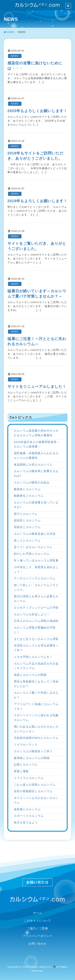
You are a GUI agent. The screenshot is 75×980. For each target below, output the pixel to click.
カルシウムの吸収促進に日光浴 (35, 534)
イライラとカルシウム (29, 778)
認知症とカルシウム (27, 520)
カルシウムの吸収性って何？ (33, 751)
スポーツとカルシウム (29, 816)
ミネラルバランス (26, 745)
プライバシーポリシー (37, 936)
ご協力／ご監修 (37, 928)
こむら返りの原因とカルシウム (35, 785)
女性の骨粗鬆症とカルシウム (33, 791)
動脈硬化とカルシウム (29, 496)
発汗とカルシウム (26, 514)
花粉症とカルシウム (27, 527)
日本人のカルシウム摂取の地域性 (36, 621)
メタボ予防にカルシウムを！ (33, 657)
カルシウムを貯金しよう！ (32, 614)
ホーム (37, 913)
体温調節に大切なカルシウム (33, 465)
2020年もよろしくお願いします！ (37, 111)
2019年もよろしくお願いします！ (37, 201)
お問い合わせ (37, 944)
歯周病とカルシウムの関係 (32, 758)
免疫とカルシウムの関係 (30, 675)
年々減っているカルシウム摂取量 (36, 560)
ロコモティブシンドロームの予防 (36, 608)
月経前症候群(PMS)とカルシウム (36, 738)
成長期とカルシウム (27, 809)
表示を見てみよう (26, 822)
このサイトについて (37, 921)
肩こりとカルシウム (27, 540)
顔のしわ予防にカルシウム (32, 554)
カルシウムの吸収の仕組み (32, 482)
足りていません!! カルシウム (33, 547)
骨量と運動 (21, 771)
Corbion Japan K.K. (42, 967)
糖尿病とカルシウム (27, 489)
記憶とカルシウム (26, 764)
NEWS (15, 56)
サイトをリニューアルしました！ (37, 386)
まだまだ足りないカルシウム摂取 (36, 639)
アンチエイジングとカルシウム (35, 578)
